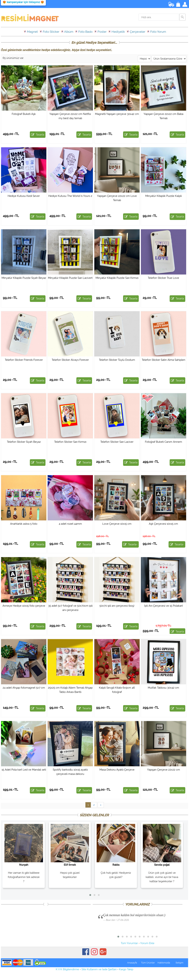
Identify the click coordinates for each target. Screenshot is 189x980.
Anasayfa (132, 963)
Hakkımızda (164, 963)
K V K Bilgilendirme (67, 969)
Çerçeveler (136, 32)
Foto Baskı (84, 32)
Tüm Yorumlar (129, 943)
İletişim (179, 963)
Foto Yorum (156, 32)
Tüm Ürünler (148, 963)
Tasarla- (130, 544)
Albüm (67, 32)
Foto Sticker (49, 32)
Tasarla (38, 135)
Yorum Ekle (147, 943)
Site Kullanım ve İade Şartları (99, 969)
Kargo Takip (126, 969)
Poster (100, 32)
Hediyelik (117, 32)
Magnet (31, 32)
